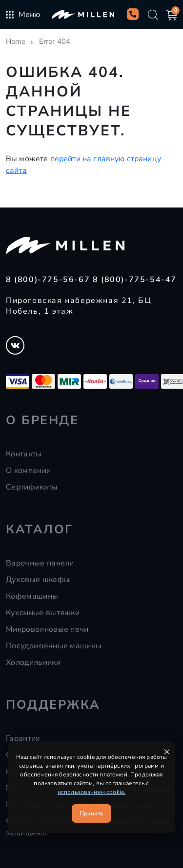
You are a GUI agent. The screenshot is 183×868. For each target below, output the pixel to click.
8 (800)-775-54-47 (135, 280)
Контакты (24, 454)
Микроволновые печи (47, 629)
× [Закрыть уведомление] (167, 751)
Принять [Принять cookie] (91, 813)
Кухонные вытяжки (43, 613)
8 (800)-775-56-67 (49, 280)
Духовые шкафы (38, 580)
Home (16, 41)
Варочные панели (40, 563)
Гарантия (23, 738)
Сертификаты (32, 487)
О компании (28, 471)
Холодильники (33, 662)
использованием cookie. (92, 792)
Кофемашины (32, 596)
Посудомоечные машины (54, 646)
